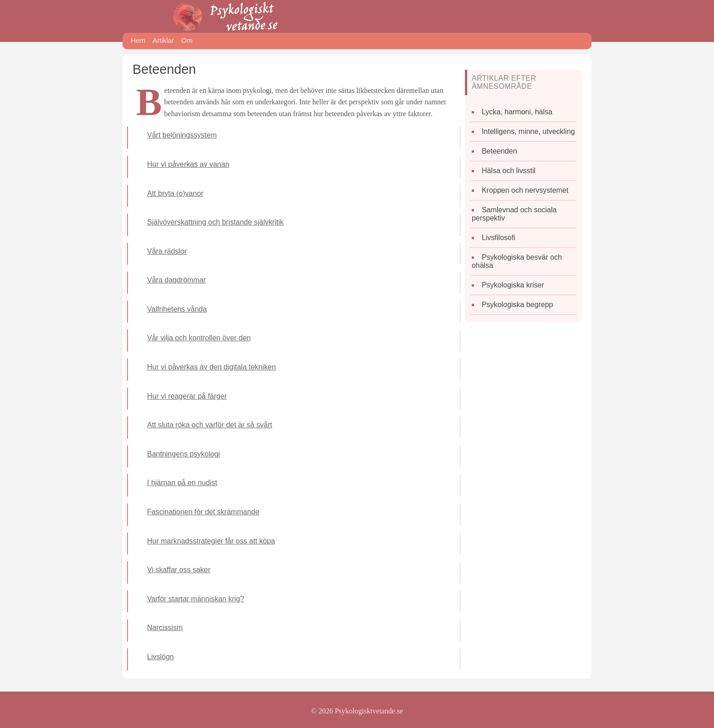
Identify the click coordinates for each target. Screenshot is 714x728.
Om (187, 40)
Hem (138, 40)
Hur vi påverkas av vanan (188, 164)
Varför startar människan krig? (196, 599)
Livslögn (161, 657)
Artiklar (163, 40)
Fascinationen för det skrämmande (203, 512)
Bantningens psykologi (184, 454)
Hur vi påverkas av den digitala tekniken (212, 367)
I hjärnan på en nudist (182, 483)
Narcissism (165, 628)
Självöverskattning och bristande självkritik (215, 222)
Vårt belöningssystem (182, 135)
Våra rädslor (167, 251)
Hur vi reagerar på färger (187, 396)
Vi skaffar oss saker (179, 570)
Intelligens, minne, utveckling (528, 131)
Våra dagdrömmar (176, 280)
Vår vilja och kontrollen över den (199, 338)
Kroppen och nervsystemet (525, 190)
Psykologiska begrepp (518, 305)
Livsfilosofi (499, 238)
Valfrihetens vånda (177, 309)
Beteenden (499, 151)
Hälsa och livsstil (509, 171)
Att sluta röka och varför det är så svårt (210, 425)
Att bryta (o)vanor (175, 193)
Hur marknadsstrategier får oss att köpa (211, 541)
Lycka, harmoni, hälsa (517, 112)
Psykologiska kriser (513, 285)
